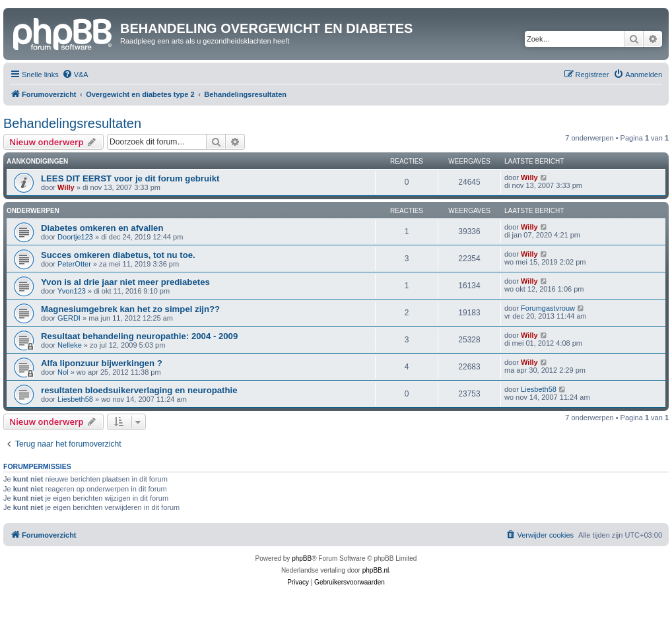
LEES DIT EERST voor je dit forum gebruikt (130, 178)
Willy (66, 187)
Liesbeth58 (75, 399)
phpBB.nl (376, 570)
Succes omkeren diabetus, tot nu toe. (118, 255)
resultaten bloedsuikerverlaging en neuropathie (139, 390)
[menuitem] (75, 75)
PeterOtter (74, 264)
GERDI (69, 318)
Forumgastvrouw (548, 308)
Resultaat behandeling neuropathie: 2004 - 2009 (139, 336)
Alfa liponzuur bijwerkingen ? (102, 363)
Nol (63, 372)
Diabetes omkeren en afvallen (102, 228)
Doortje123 (75, 237)
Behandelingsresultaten (72, 123)
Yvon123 (72, 291)
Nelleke (70, 345)
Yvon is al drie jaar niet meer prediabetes (125, 282)
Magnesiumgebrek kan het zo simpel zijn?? (130, 309)
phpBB (302, 558)
